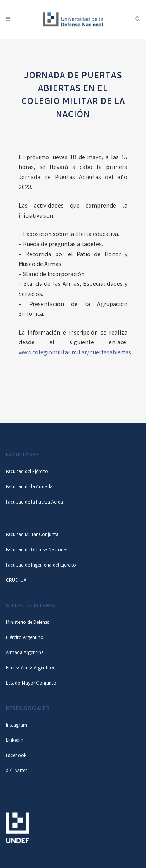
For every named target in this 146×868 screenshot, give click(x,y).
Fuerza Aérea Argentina (30, 668)
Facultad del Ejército (27, 472)
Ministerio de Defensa (28, 623)
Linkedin (15, 741)
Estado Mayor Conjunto (31, 684)
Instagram (17, 726)
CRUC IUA (16, 581)
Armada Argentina (25, 653)
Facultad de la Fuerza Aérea (34, 503)
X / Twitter (16, 771)
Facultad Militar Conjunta (32, 535)
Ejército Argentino (25, 638)
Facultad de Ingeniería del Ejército (41, 566)
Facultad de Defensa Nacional (37, 550)
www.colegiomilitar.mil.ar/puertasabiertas (75, 353)
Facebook (16, 756)
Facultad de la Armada (29, 487)
